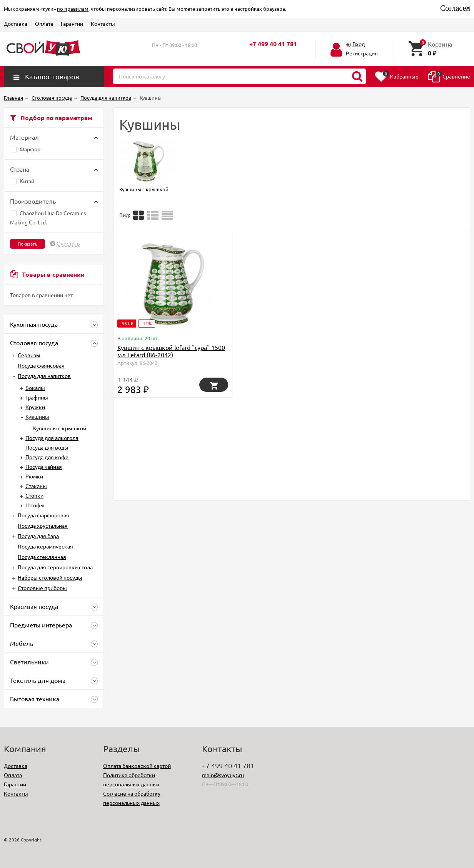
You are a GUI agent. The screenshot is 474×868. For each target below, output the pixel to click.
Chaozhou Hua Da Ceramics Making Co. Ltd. (48, 217)
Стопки (34, 495)
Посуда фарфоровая (43, 515)
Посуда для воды (47, 447)
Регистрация (362, 53)
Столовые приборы (42, 588)
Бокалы (35, 388)
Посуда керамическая (45, 546)
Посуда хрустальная (43, 525)
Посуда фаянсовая (41, 365)
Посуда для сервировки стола (55, 567)
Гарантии (72, 23)
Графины (37, 397)
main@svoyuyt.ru (223, 775)
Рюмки (34, 476)
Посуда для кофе (47, 457)
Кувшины (37, 416)
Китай (23, 181)
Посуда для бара (38, 536)
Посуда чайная (44, 467)
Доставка (16, 23)
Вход (359, 44)
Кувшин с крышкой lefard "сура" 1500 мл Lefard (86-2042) (171, 351)
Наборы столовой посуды (50, 577)
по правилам (73, 9)
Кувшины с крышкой (60, 428)
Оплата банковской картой (137, 766)
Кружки (35, 407)
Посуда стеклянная (42, 557)
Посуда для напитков (44, 376)
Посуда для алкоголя (52, 438)
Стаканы (36, 486)
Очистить (68, 244)
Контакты (103, 23)
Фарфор (26, 149)
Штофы (35, 505)
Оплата (44, 23)
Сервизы (29, 355)
